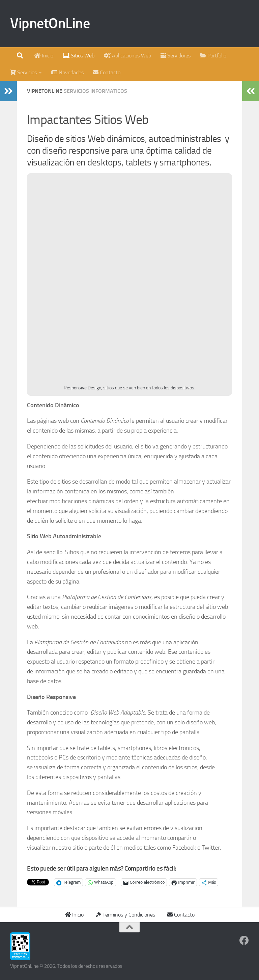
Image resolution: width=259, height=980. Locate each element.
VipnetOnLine (50, 23)
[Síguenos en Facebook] (244, 940)
